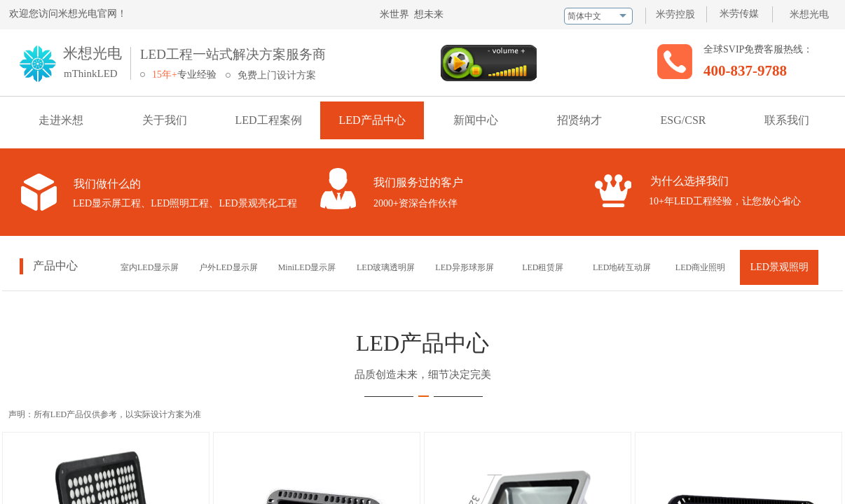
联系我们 (787, 120)
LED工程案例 (268, 120)
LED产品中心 (372, 120)
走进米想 (61, 120)
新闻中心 (476, 120)
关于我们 (165, 120)
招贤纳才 (579, 120)
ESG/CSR (683, 120)
